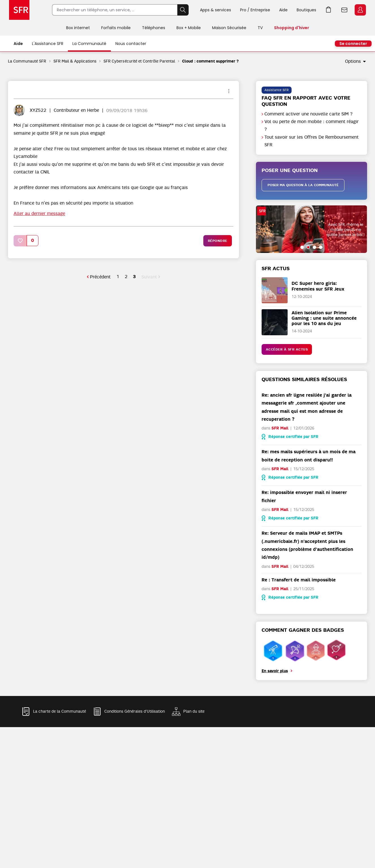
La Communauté (89, 44)
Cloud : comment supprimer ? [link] (210, 61)
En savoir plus (275, 671)
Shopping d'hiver (292, 28)
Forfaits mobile (116, 28)
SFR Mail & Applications (75, 61)
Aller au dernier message (39, 214)
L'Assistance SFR (48, 44)
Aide (283, 10)
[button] (20, 241)
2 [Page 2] (126, 277)
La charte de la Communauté (60, 711)
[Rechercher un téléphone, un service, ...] (115, 10)
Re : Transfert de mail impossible (299, 580)
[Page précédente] (99, 277)
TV (260, 28)
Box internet (78, 28)
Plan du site (194, 711)
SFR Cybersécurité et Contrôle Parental (139, 61)
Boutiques (306, 10)
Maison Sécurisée (229, 28)
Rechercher (183, 10)
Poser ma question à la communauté (303, 185)
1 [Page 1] (118, 277)
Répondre (218, 241)
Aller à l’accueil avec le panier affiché (329, 10)
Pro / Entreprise (255, 10)
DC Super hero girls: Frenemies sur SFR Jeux (318, 286)
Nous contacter (131, 44)
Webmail (344, 10)
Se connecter (353, 44)
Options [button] (353, 61)
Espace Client (360, 10)
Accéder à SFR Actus (287, 349)
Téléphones (154, 28)
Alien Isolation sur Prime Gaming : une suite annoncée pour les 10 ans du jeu (324, 318)
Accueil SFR (19, 10)
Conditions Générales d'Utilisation (135, 711)
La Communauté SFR (27, 61)
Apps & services (215, 10)
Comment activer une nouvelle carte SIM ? (309, 114)
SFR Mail (280, 428)
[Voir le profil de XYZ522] (38, 110)
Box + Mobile (189, 28)
